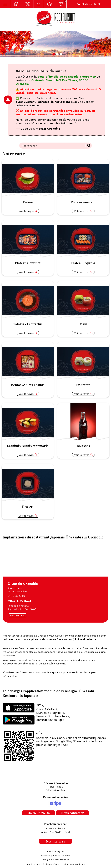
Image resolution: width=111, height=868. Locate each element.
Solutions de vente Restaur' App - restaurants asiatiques (56, 864)
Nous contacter (72, 813)
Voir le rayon (26, 211)
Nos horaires (17, 615)
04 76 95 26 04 (89, 4)
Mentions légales (56, 851)
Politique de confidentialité (56, 860)
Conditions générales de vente (55, 855)
